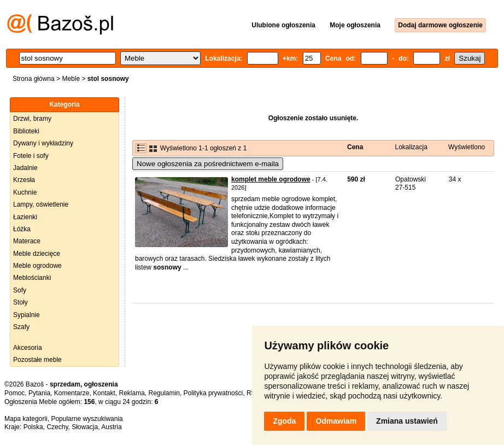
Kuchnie (25, 192)
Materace (27, 241)
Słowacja (85, 427)
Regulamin (164, 393)
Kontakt (104, 393)
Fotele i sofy (31, 156)
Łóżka (22, 229)
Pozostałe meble (37, 360)
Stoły (20, 302)
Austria (111, 427)
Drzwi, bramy (32, 119)
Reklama (131, 393)
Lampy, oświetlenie (41, 204)
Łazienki (25, 217)
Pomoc (14, 393)
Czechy (57, 427)
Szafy (21, 327)
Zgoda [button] (284, 421)
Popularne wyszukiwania (87, 419)
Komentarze (72, 393)
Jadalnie (25, 168)
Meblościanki (32, 278)
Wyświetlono (467, 147)
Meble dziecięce (37, 254)
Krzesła (24, 180)
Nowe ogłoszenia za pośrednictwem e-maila (208, 164)
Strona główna (34, 79)
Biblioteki (26, 131)
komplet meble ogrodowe (271, 179)
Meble (71, 79)
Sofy (20, 290)
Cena (355, 147)
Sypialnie (27, 315)
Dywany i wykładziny (43, 143)
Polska (33, 427)
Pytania (39, 393)
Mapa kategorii (26, 419)
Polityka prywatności (213, 393)
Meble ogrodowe (37, 266)
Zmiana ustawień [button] (407, 421)
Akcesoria (28, 348)
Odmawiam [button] (336, 421)
